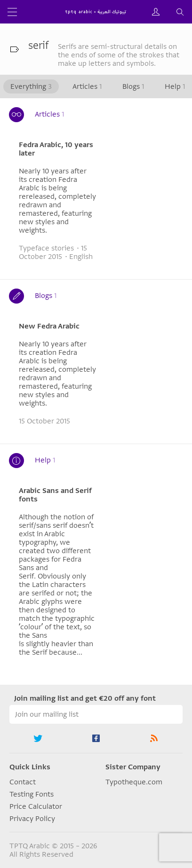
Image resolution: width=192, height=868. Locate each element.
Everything (31, 86)
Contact (23, 782)
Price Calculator (36, 806)
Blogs (133, 86)
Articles (87, 86)
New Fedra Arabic (49, 326)
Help (175, 86)
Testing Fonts (32, 794)
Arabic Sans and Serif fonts (55, 495)
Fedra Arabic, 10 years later (56, 149)
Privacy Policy (32, 819)
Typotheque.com (134, 782)
